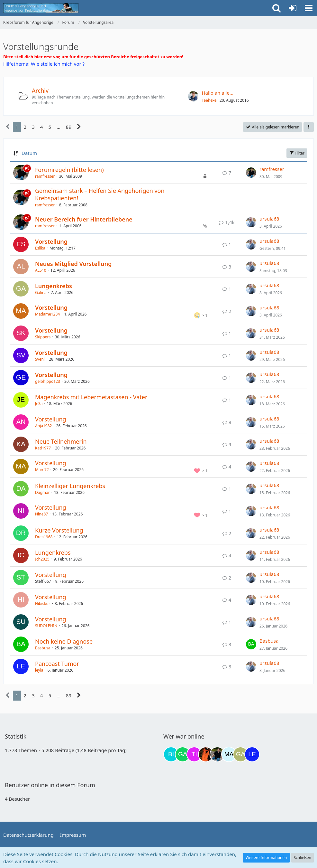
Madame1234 (47, 314)
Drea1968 (44, 537)
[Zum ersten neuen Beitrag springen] (193, 96)
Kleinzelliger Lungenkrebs (70, 486)
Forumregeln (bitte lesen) (69, 170)
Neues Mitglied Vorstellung (73, 264)
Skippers (43, 337)
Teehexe (209, 100)
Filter (297, 153)
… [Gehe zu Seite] (59, 127)
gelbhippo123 (48, 381)
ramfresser (45, 176)
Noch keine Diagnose (64, 641)
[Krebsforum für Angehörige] (41, 8)
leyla (39, 670)
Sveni (40, 359)
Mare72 (42, 470)
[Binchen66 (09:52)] (171, 754)
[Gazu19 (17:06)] (183, 754)
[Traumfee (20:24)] (206, 754)
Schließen (303, 858)
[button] (309, 8)
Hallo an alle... (217, 93)
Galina (41, 292)
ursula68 (269, 219)
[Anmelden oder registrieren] (293, 8)
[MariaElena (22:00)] (229, 754)
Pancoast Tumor (57, 664)
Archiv (40, 90)
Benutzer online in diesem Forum (50, 785)
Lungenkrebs (54, 286)
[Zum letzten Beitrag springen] (251, 173)
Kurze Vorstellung (59, 530)
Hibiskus (43, 604)
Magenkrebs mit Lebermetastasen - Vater (91, 397)
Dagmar (42, 492)
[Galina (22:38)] (240, 754)
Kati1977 (43, 448)
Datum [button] (29, 153)
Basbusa (43, 648)
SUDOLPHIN (46, 626)
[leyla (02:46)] (252, 754)
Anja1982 (43, 426)
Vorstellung (51, 241)
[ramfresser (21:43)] (217, 754)
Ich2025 (42, 559)
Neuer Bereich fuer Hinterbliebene (84, 219)
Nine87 (41, 514)
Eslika (40, 248)
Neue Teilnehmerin (61, 441)
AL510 (41, 270)
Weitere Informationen (266, 858)
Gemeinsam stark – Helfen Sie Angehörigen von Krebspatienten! (100, 194)
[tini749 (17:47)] (194, 754)
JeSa (39, 404)
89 (69, 127)
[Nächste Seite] (79, 127)
